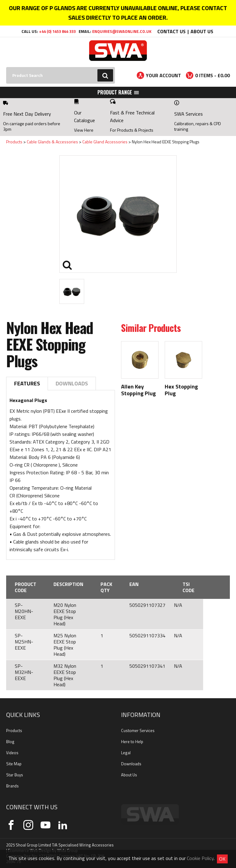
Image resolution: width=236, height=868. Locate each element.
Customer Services (138, 731)
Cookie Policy (200, 858)
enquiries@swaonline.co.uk (122, 31)
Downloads (72, 383)
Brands (12, 786)
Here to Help (132, 742)
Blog (10, 742)
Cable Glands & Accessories (52, 142)
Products (14, 142)
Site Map (14, 764)
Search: (6, 67)
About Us (202, 31)
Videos (12, 753)
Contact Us (171, 31)
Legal (126, 753)
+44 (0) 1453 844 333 (57, 31)
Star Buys (15, 775)
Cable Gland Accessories (105, 142)
